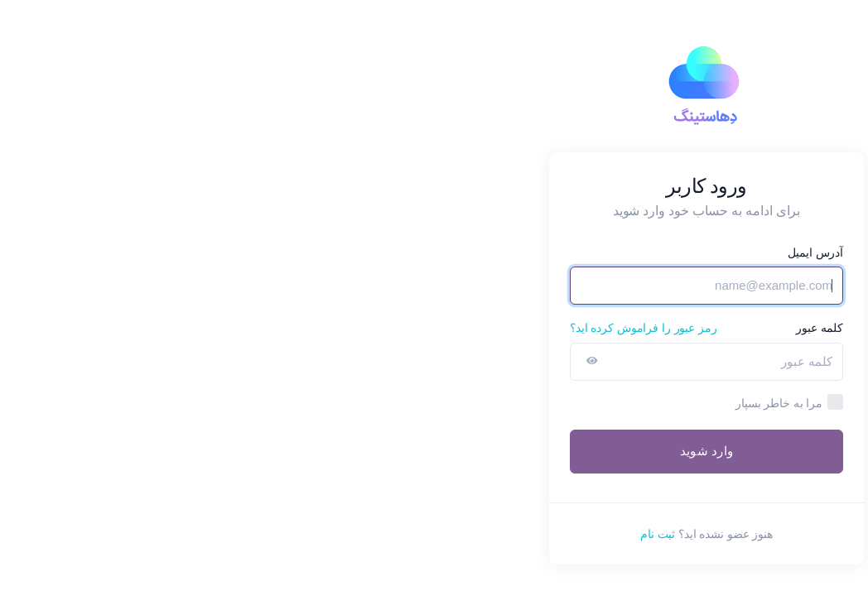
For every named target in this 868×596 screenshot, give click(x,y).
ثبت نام (385, 534)
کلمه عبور (547, 328)
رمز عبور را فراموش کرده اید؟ (371, 328)
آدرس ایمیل (543, 252)
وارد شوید (434, 451)
